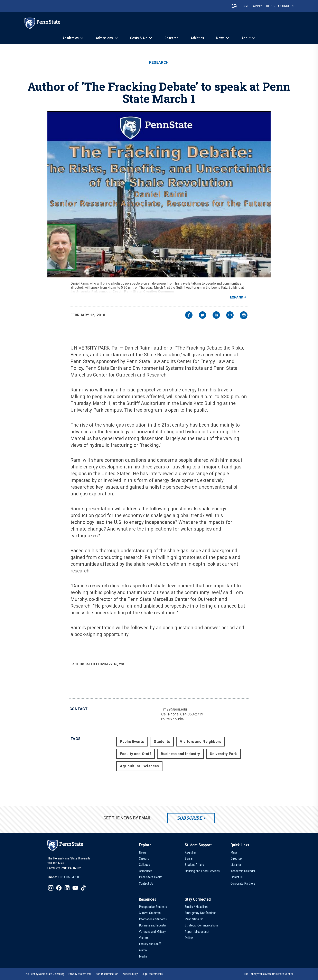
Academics (71, 38)
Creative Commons (159, 292)
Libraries (236, 865)
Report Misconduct (197, 932)
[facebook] (189, 316)
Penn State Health (151, 877)
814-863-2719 (192, 714)
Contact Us (146, 883)
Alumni (143, 950)
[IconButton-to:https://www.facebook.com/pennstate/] (59, 888)
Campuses (146, 871)
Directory (237, 859)
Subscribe (189, 818)
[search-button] (234, 6)
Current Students (150, 913)
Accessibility (130, 974)
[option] (63, 877)
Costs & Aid (139, 38)
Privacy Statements (80, 974)
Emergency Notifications (200, 913)
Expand (237, 297)
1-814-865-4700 (68, 877)
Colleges (144, 865)
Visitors (144, 938)
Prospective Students (153, 907)
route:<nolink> (173, 719)
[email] (230, 316)
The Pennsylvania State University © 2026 (269, 974)
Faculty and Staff (135, 754)
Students (162, 741)
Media (143, 956)
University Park (223, 754)
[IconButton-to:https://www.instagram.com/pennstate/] (51, 888)
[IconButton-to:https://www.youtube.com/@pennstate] (75, 888)
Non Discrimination (107, 974)
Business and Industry (180, 754)
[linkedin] (216, 316)
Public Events (132, 741)
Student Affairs (194, 865)
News (220, 38)
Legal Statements (152, 974)
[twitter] (203, 316)
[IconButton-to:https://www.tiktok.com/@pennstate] (83, 888)
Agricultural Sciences (139, 766)
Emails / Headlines (197, 907)
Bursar (189, 859)
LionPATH (237, 877)
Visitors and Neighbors (200, 741)
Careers (144, 859)
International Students (153, 919)
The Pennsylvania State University (44, 974)
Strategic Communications (202, 925)
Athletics (197, 38)
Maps (234, 852)
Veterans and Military (152, 932)
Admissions (104, 38)
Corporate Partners (243, 883)
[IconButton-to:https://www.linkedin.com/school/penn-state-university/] (67, 888)
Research (171, 38)
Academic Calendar (243, 871)
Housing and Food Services (202, 871)
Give (246, 6)
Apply (258, 6)
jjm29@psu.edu (174, 709)
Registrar (191, 852)
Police (189, 938)
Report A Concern (280, 6)
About (246, 38)
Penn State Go (194, 919)
